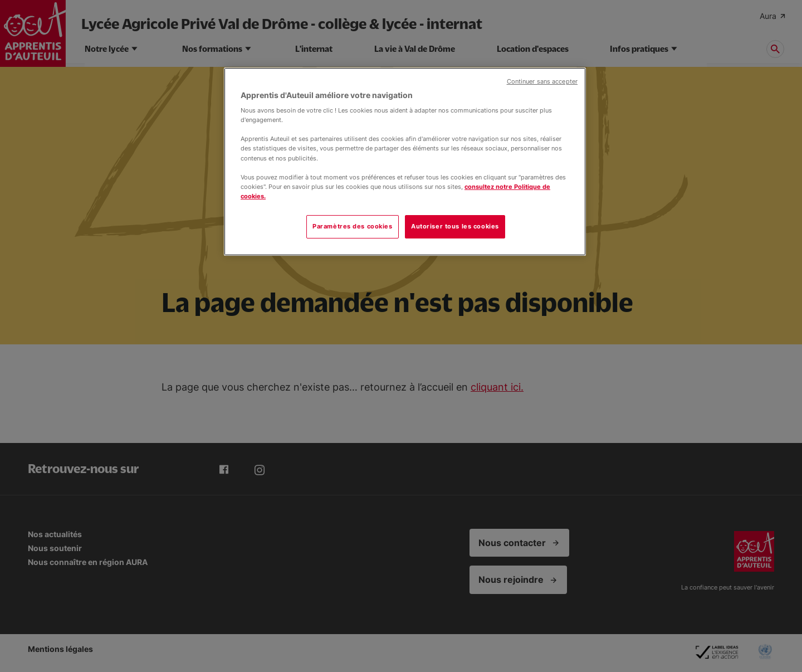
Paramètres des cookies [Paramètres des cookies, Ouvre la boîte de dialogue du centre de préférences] (353, 226)
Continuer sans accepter (542, 82)
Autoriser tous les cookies (455, 226)
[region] (405, 162)
